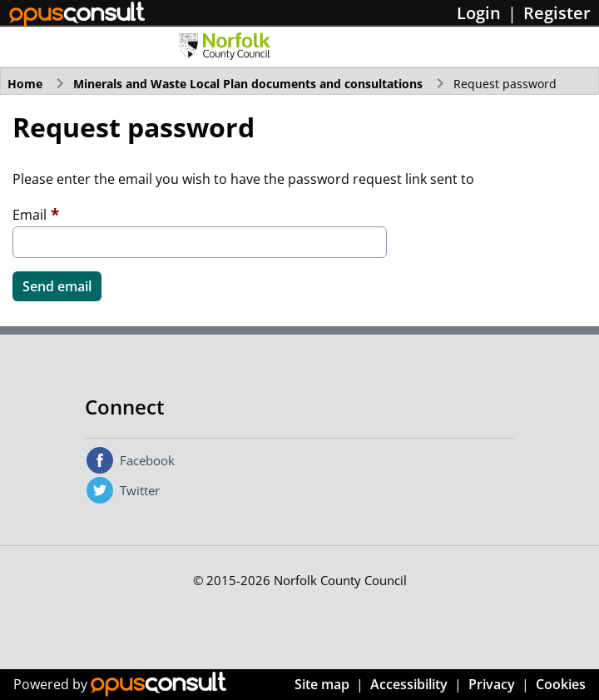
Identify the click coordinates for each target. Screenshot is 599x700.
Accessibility (409, 684)
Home (25, 84)
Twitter (140, 490)
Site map (322, 684)
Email (30, 215)
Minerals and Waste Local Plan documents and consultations (248, 84)
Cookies (561, 684)
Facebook (147, 460)
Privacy (492, 684)
